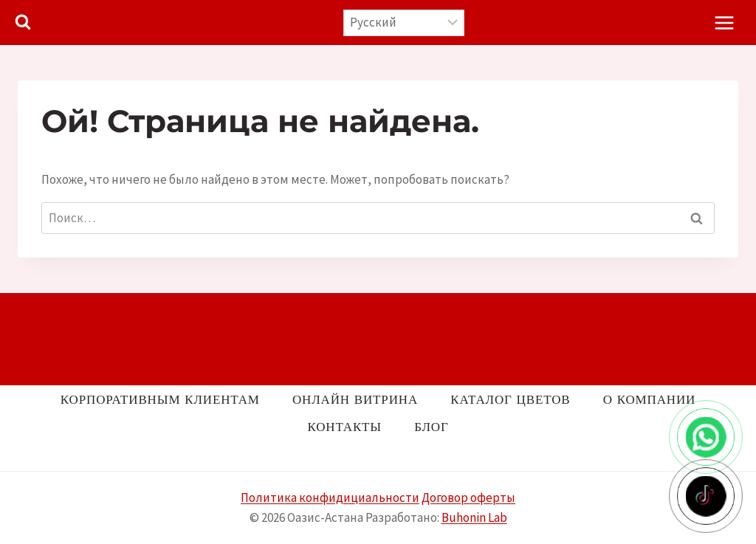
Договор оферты (468, 497)
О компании (649, 399)
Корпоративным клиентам (160, 399)
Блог (431, 427)
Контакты (344, 427)
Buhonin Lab (474, 517)
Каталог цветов (510, 399)
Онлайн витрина (355, 399)
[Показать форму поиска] (23, 23)
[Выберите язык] (404, 23)
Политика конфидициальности (330, 497)
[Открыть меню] (724, 23)
